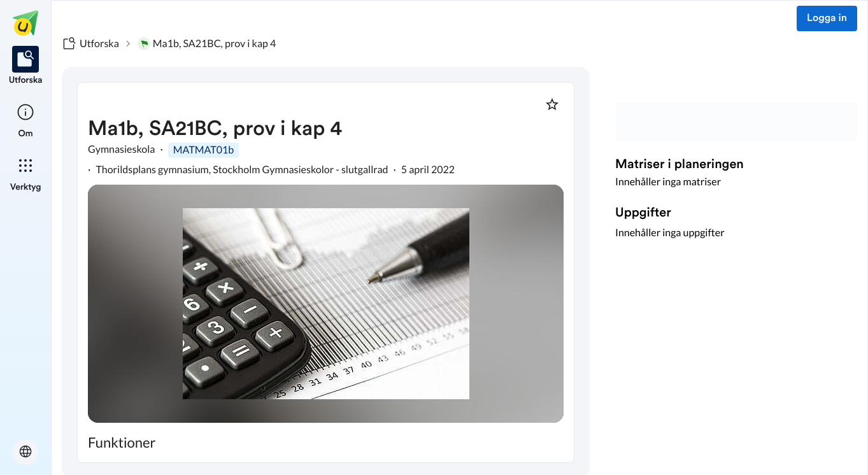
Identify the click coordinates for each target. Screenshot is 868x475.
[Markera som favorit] (552, 104)
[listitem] (26, 66)
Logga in (827, 18)
